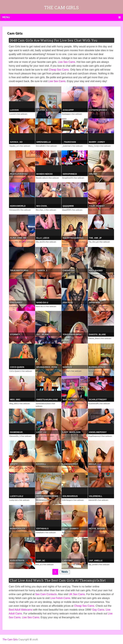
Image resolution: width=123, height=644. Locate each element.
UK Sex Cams (77, 594)
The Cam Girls (61, 7)
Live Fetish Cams (60, 598)
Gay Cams (98, 610)
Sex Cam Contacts (46, 594)
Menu (6, 17)
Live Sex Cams (67, 62)
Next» (65, 572)
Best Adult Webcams (21, 610)
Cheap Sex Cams (59, 70)
